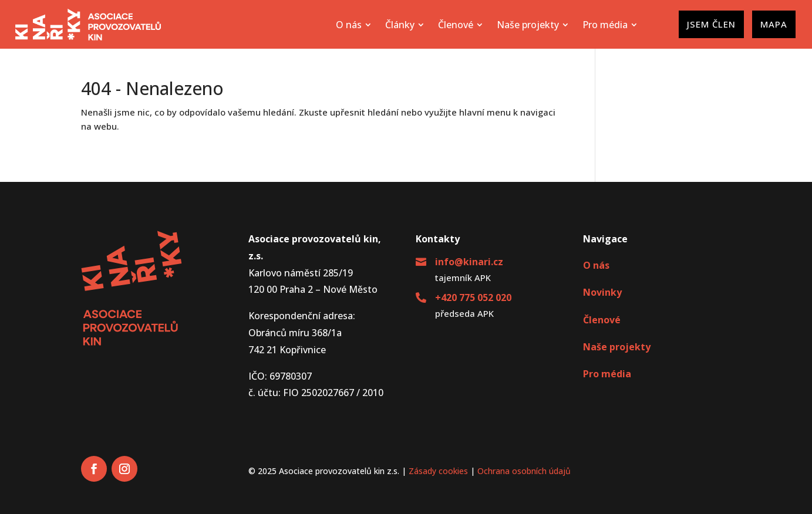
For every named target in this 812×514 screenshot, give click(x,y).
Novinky (602, 292)
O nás (596, 265)
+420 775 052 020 (473, 297)
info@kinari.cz (469, 262)
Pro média (607, 374)
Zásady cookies (438, 471)
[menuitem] (353, 25)
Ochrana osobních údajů (524, 471)
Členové (602, 320)
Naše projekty (617, 347)
